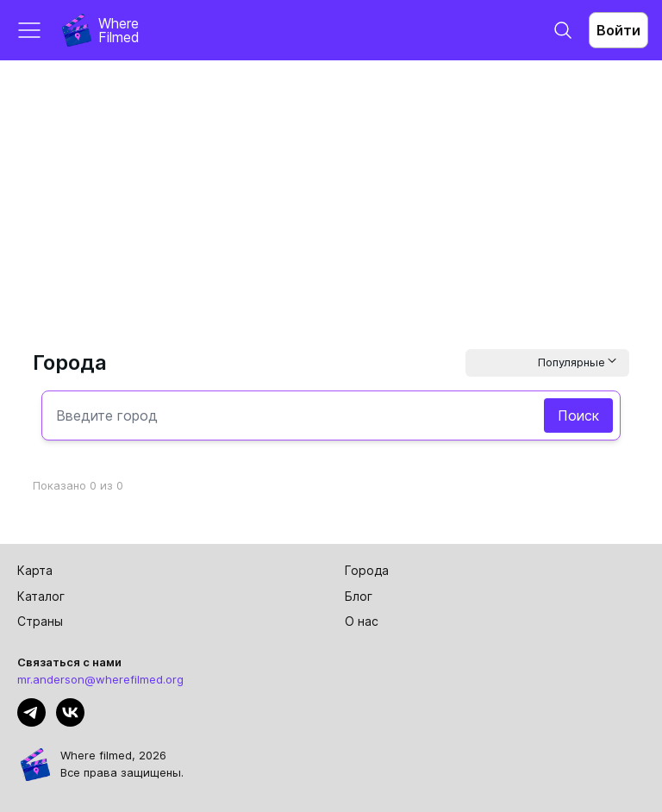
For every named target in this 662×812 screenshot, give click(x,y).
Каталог (41, 596)
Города (367, 570)
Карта (35, 570)
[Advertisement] (331, 190)
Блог (359, 596)
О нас (362, 621)
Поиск (578, 415)
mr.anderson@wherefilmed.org (100, 679)
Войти (618, 30)
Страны (40, 621)
